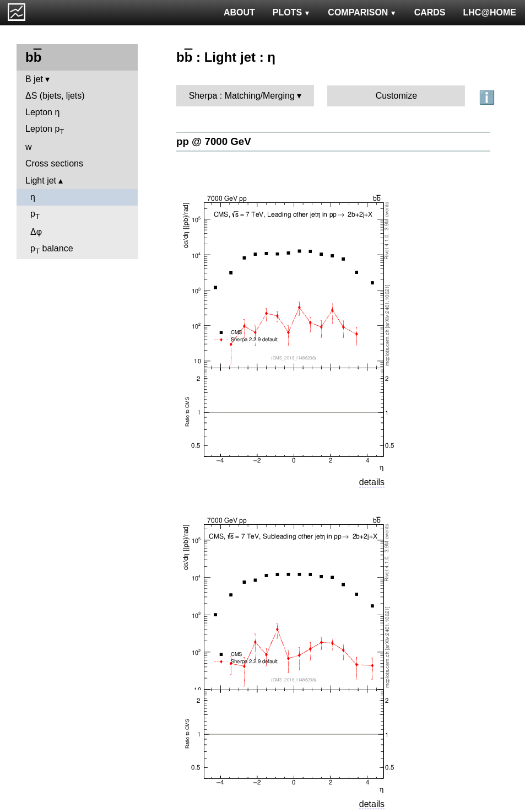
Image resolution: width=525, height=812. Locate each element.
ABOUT (239, 12)
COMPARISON (362, 12)
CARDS (430, 12)
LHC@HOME (490, 12)
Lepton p (45, 130)
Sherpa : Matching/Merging (242, 96)
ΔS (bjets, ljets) (55, 96)
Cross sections (54, 163)
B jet (34, 79)
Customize (397, 96)
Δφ (36, 232)
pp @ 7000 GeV (214, 141)
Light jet (41, 181)
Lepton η (42, 112)
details (372, 482)
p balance (52, 249)
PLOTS (292, 12)
